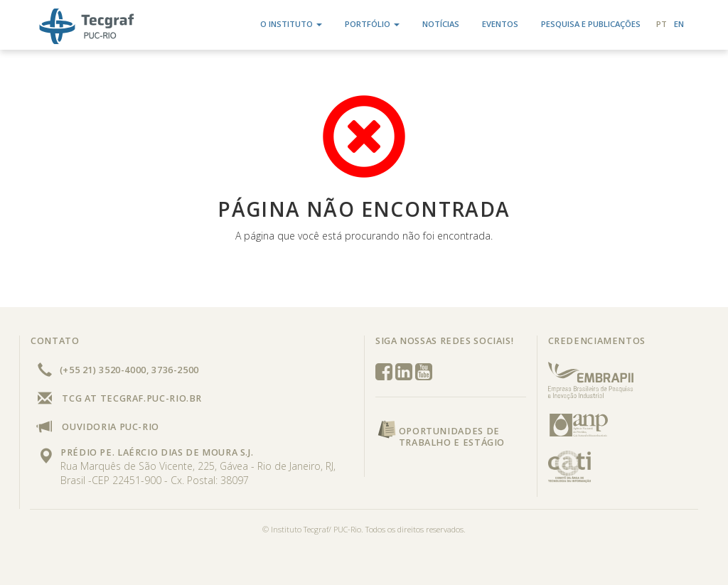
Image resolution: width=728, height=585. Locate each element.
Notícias (441, 24)
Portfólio (372, 24)
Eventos (500, 24)
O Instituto (291, 24)
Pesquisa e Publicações (591, 24)
